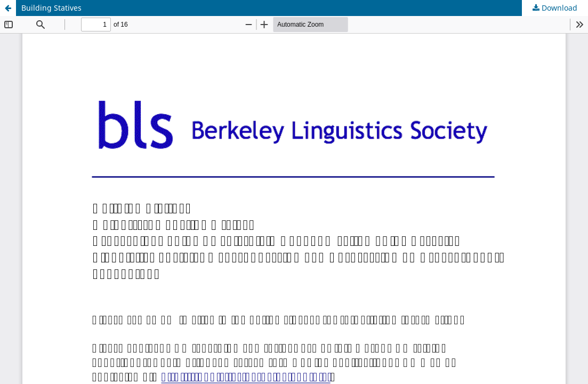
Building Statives (51, 8)
